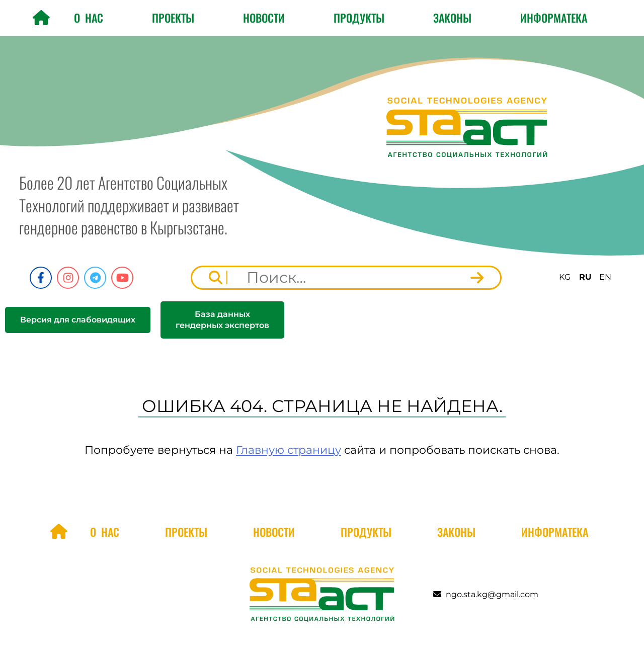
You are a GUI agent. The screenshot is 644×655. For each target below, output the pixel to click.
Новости (264, 18)
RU (585, 277)
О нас (89, 18)
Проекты (173, 18)
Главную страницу (289, 450)
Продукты (359, 18)
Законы (452, 18)
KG (565, 277)
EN (605, 277)
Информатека (554, 18)
